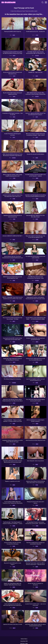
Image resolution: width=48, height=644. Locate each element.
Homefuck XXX (24, 641)
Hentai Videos (24, 639)
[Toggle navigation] (46, 2)
